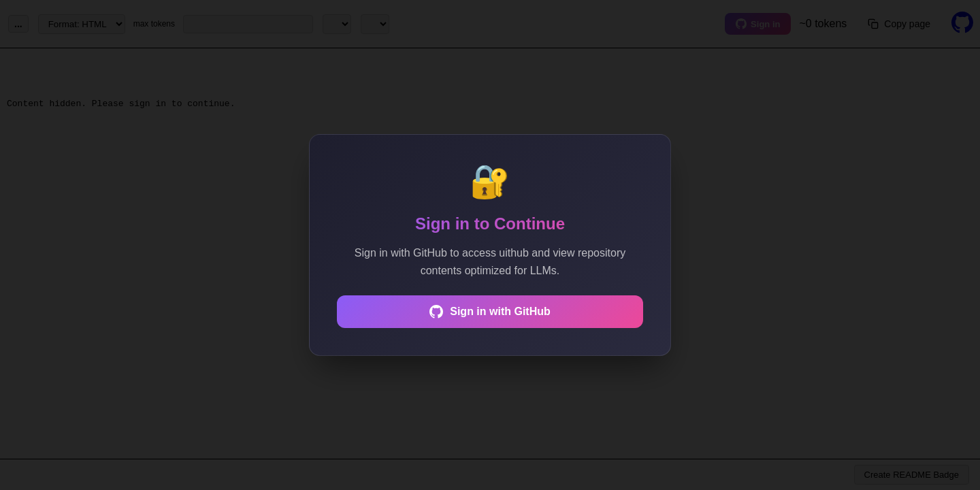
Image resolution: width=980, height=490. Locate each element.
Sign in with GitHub (490, 312)
